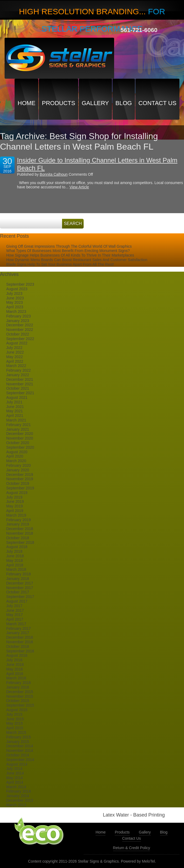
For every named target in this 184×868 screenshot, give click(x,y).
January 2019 (18, 524)
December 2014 (20, 746)
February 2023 (18, 316)
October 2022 (18, 334)
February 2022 (18, 370)
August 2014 (17, 764)
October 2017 (18, 592)
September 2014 (20, 760)
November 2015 (20, 696)
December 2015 (20, 692)
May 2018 (14, 561)
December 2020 (20, 434)
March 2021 (16, 420)
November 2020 (20, 438)
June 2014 (15, 773)
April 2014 (15, 782)
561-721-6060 (139, 30)
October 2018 (18, 538)
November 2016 (20, 642)
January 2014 (18, 796)
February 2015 (18, 737)
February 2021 (18, 425)
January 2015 (18, 742)
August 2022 (17, 343)
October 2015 (18, 701)
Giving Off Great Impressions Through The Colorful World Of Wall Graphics (69, 246)
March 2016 (16, 678)
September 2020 (20, 447)
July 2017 (14, 606)
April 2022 (15, 361)
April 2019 (15, 511)
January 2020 (18, 470)
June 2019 (15, 502)
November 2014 (20, 751)
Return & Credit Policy (132, 848)
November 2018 (20, 533)
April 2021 (15, 416)
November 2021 (20, 384)
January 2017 (18, 633)
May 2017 (14, 615)
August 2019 (17, 493)
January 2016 (18, 687)
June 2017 (15, 610)
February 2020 (18, 465)
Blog (124, 103)
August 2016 (17, 655)
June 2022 (15, 352)
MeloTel (148, 861)
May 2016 (14, 669)
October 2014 (18, 755)
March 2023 (16, 312)
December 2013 (20, 800)
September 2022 (20, 339)
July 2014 (14, 769)
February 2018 (18, 574)
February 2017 (18, 628)
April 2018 (15, 565)
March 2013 (16, 805)
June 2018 (15, 556)
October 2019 (18, 483)
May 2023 (14, 302)
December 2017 (20, 583)
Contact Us (157, 103)
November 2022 (20, 330)
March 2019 (16, 515)
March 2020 (16, 461)
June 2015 (15, 719)
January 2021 (18, 429)
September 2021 (20, 393)
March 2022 (16, 366)
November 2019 (20, 479)
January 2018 (18, 579)
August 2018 (17, 547)
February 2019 (18, 520)
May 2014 (14, 778)
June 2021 (15, 407)
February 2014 (18, 791)
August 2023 (17, 289)
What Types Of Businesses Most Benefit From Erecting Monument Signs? (68, 251)
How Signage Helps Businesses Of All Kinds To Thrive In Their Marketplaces (70, 255)
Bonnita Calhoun (54, 174)
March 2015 (16, 732)
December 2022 (20, 325)
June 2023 (15, 298)
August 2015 (17, 710)
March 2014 (16, 787)
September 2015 (20, 705)
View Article (79, 187)
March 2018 (16, 569)
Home (26, 103)
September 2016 (20, 651)
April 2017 (15, 619)
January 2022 (18, 375)
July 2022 (14, 348)
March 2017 (16, 624)
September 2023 (20, 284)
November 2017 (20, 588)
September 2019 (20, 488)
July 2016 (14, 660)
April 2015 (15, 728)
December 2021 (20, 379)
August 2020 (17, 452)
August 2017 (17, 601)
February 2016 (18, 683)
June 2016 (15, 665)
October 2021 (18, 388)
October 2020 (18, 443)
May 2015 (14, 723)
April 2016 (15, 674)
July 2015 (14, 714)
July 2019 (14, 497)
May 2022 (14, 357)
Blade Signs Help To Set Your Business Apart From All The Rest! (60, 264)
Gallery (95, 103)
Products (58, 103)
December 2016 (20, 637)
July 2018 (14, 551)
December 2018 (20, 529)
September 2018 (20, 542)
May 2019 (14, 506)
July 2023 (14, 293)
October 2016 (18, 646)
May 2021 (14, 411)
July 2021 (14, 402)
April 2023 (15, 307)
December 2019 (20, 475)
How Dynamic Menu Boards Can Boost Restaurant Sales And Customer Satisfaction (77, 260)
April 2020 (15, 456)
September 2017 (20, 597)
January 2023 (18, 321)
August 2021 (17, 397)
